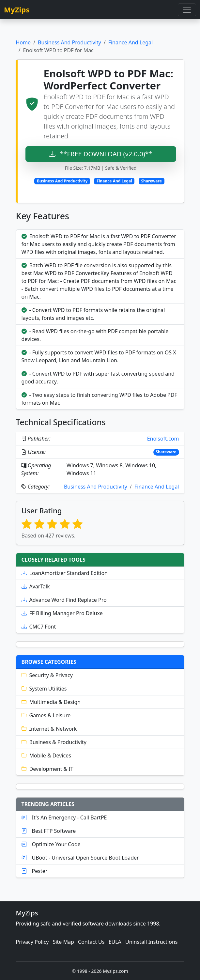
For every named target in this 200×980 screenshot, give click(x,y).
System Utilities (44, 689)
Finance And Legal (131, 42)
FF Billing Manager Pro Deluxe (62, 613)
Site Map (63, 942)
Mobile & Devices (46, 755)
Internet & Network (49, 729)
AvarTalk (36, 586)
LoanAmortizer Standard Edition (65, 573)
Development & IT (47, 769)
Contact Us (91, 942)
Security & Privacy (47, 675)
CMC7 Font (39, 627)
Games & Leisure (46, 715)
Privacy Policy (32, 942)
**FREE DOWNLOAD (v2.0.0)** (100, 154)
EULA (115, 942)
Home (23, 42)
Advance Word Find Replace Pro (64, 600)
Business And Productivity (69, 42)
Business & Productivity (54, 742)
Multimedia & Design (51, 702)
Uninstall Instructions (152, 942)
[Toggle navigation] (187, 10)
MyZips (17, 10)
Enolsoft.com (163, 439)
